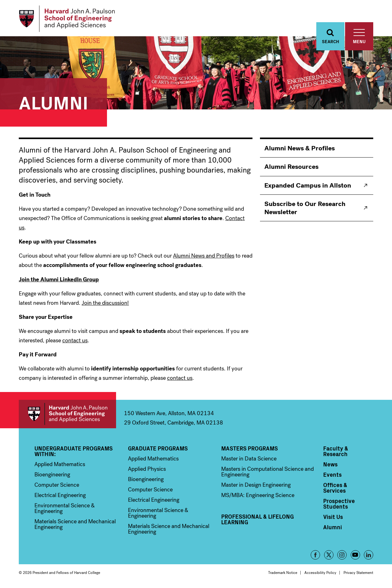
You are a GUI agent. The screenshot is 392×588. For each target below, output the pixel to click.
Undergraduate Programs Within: (74, 451)
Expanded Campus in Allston (308, 185)
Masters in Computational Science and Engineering (267, 472)
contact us (75, 340)
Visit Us (333, 517)
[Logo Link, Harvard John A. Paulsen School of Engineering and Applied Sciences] (67, 19)
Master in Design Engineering (256, 485)
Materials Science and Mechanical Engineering (75, 524)
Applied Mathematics (60, 464)
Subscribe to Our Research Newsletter (305, 208)
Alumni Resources (291, 167)
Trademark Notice (283, 573)
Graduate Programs (158, 448)
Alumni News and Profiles (204, 256)
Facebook (315, 555)
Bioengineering (52, 475)
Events (332, 475)
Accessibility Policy (320, 573)
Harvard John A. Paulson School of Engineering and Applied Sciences (67, 414)
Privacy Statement (358, 573)
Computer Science (57, 485)
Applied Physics (147, 469)
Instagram (342, 555)
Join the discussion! (105, 303)
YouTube (355, 555)
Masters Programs (249, 448)
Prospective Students (339, 504)
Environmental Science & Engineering (65, 508)
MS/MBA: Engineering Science (258, 495)
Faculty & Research (336, 451)
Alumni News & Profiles (300, 148)
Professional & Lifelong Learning (257, 519)
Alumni (333, 527)
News (330, 464)
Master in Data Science (249, 459)
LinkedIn (369, 555)
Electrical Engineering (60, 495)
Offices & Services (335, 488)
